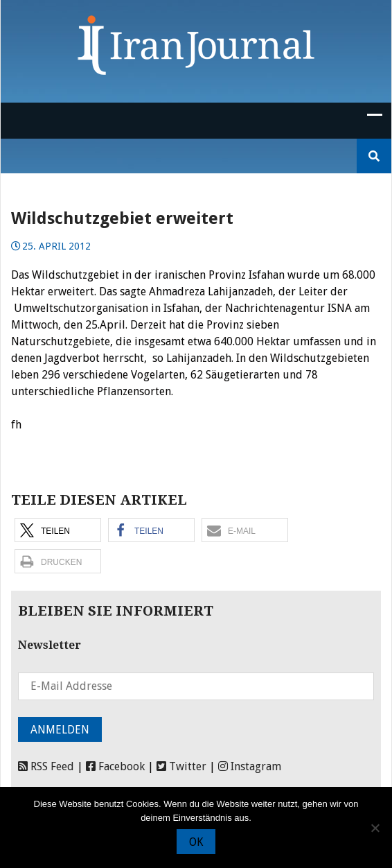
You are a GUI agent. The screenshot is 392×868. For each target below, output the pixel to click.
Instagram (250, 766)
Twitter (181, 766)
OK (196, 842)
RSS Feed (46, 766)
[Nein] (375, 828)
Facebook (115, 766)
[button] (58, 530)
